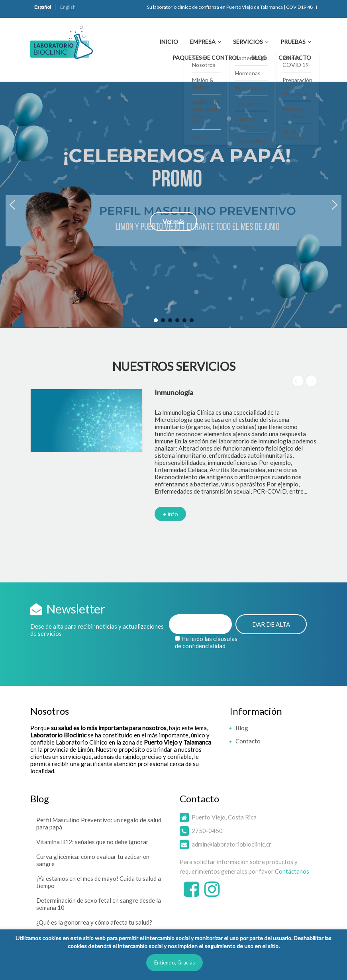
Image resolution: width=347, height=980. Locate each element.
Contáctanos (292, 871)
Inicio (169, 42)
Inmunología (174, 392)
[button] (173, 205)
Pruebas (293, 42)
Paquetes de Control (206, 58)
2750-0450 (207, 831)
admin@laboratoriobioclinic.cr (231, 844)
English (68, 7)
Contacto (295, 58)
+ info (170, 514)
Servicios (248, 42)
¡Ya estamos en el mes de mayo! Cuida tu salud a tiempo (99, 882)
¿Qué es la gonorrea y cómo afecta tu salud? (94, 922)
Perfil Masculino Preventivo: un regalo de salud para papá (99, 823)
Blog (259, 58)
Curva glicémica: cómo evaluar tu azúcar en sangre (93, 860)
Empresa (203, 42)
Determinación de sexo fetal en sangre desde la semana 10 (99, 904)
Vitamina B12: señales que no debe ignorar (92, 842)
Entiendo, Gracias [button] (174, 962)
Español (43, 7)
